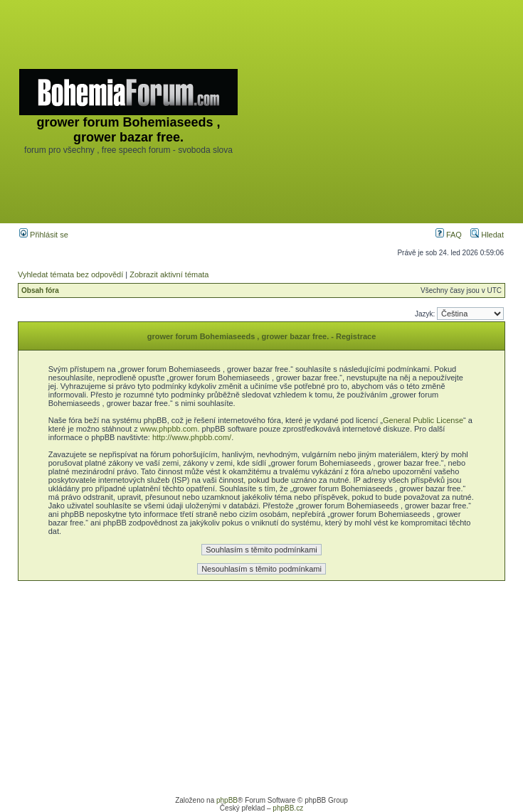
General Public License (423, 420)
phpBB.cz (288, 808)
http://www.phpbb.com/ (192, 437)
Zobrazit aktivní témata (169, 274)
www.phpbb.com (169, 429)
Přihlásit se (44, 235)
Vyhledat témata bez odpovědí (70, 274)
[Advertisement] (381, 112)
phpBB (227, 800)
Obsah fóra (40, 290)
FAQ (449, 235)
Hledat (487, 235)
